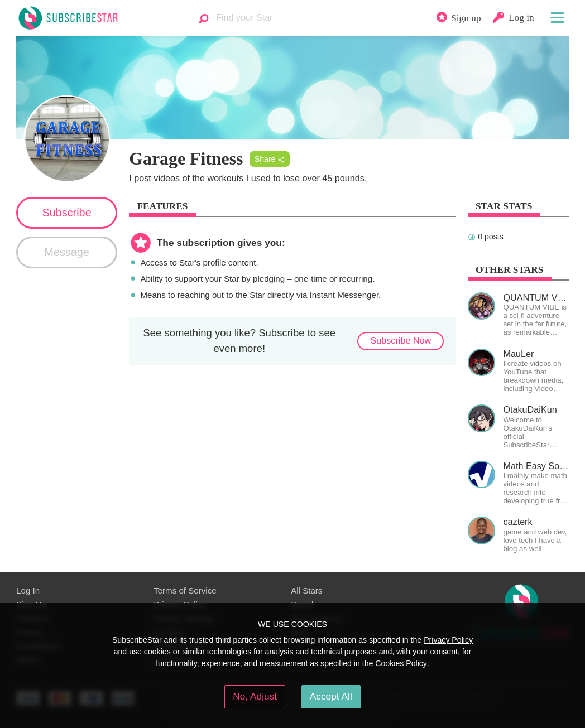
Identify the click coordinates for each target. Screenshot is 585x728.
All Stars (306, 590)
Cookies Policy (401, 663)
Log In (28, 590)
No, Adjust (255, 696)
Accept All (331, 696)
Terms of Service (185, 590)
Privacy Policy (448, 640)
